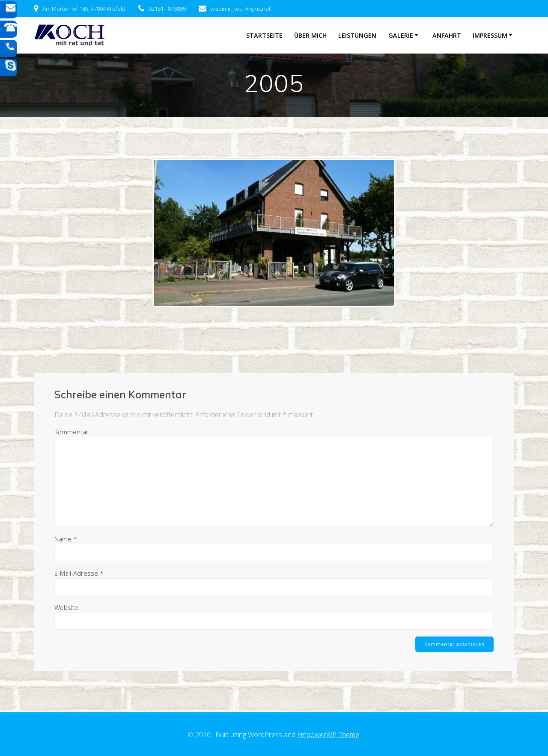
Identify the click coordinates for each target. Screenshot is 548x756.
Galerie (401, 35)
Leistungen (357, 35)
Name (66, 539)
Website (66, 607)
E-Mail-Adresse (79, 573)
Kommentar (71, 432)
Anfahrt (447, 35)
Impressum (490, 35)
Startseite (264, 35)
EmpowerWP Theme (328, 735)
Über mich (310, 35)
